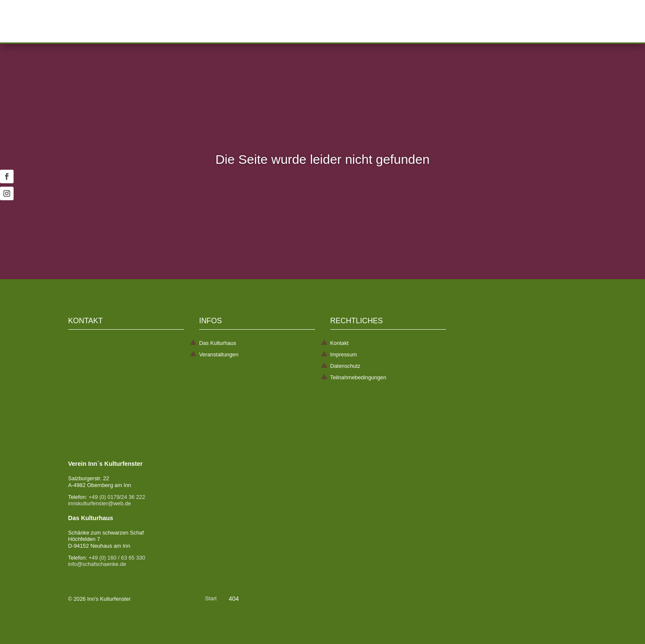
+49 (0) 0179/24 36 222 (117, 497)
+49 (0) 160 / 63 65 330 (117, 558)
